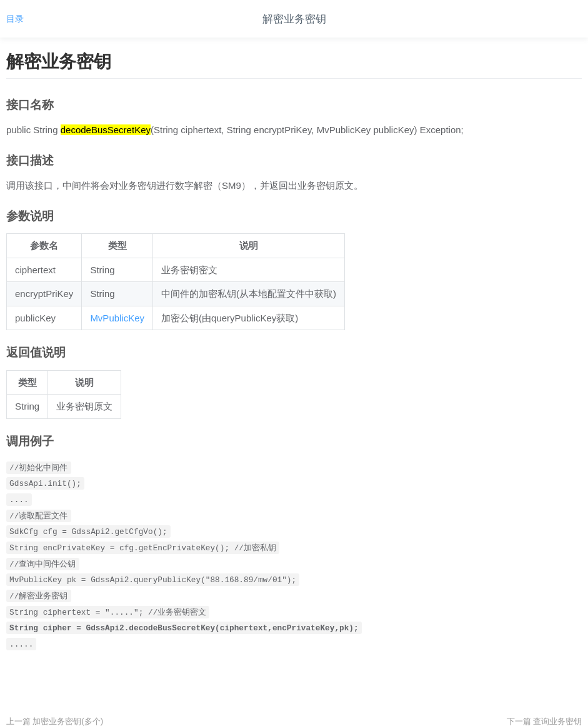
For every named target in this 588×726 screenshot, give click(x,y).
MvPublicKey (117, 318)
